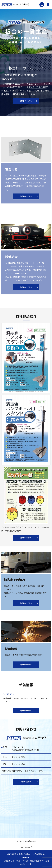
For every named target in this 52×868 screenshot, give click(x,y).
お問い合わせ (26, 781)
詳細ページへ (26, 101)
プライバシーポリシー (26, 841)
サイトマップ (26, 847)
